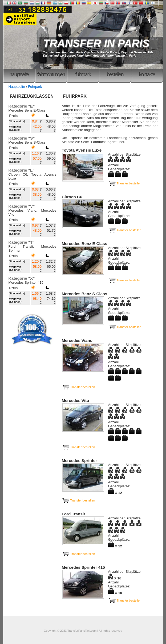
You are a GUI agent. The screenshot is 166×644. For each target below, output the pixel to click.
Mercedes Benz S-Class (85, 294)
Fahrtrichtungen (51, 74)
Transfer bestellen (125, 183)
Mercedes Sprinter (80, 461)
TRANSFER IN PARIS (96, 43)
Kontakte (147, 74)
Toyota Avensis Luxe (82, 150)
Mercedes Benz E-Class (85, 244)
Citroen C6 (72, 197)
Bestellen (115, 74)
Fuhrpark (83, 74)
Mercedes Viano (77, 340)
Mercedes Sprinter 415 (83, 567)
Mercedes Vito (76, 400)
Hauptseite (19, 74)
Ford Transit (74, 514)
